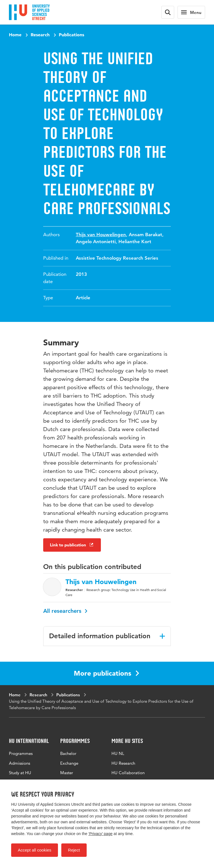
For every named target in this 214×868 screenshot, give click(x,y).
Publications (71, 35)
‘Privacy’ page (100, 834)
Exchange (69, 763)
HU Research (123, 763)
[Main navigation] (191, 12)
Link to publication (72, 545)
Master (67, 773)
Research (40, 35)
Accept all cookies (35, 850)
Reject (74, 850)
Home (15, 35)
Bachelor (68, 753)
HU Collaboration (128, 773)
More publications (106, 673)
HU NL (118, 753)
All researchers (65, 611)
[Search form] (168, 12)
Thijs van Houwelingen (101, 235)
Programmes (21, 753)
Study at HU (20, 773)
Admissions (20, 763)
